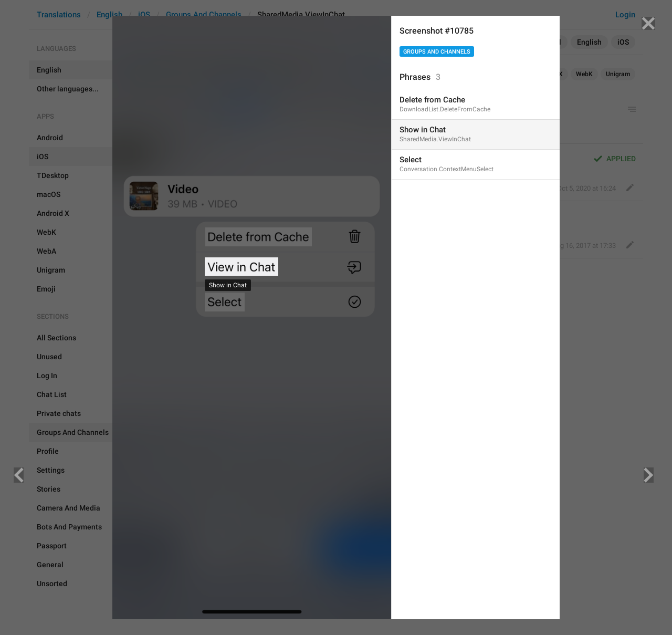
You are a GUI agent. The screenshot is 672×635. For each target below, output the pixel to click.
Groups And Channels (437, 52)
